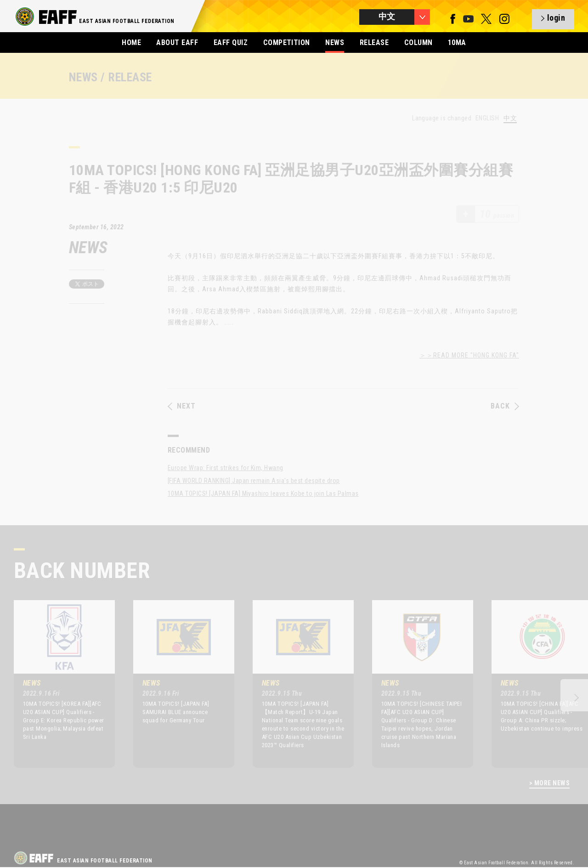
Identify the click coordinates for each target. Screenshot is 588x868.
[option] (57, 684)
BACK (505, 406)
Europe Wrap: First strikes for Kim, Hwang (226, 468)
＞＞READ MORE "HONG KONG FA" (469, 355)
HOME (131, 43)
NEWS (335, 43)
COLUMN (418, 43)
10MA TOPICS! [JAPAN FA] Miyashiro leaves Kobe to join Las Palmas (263, 494)
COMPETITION (287, 43)
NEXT (182, 406)
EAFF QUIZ (231, 43)
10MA (457, 43)
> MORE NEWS (549, 783)
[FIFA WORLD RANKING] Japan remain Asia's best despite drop (254, 481)
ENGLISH (487, 118)
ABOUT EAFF (177, 43)
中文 (510, 118)
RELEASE (374, 43)
